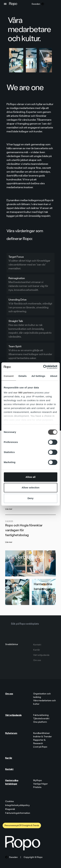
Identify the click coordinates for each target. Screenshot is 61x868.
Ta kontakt (15, 584)
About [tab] (54, 376)
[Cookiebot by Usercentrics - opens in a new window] (43, 367)
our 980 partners (24, 393)
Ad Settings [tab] (38, 376)
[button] (5, 4)
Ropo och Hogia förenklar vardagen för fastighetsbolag (24, 530)
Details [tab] (23, 376)
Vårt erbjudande (26, 557)
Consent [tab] (9, 376)
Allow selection (30, 487)
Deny (30, 498)
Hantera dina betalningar (43, 586)
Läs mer (9, 509)
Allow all (30, 477)
